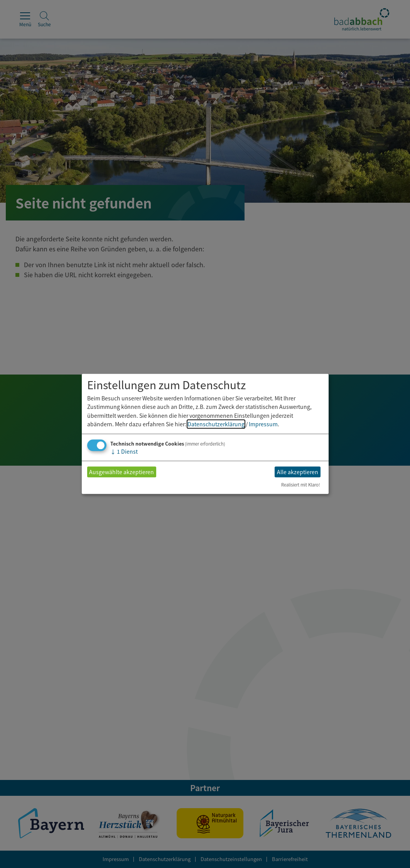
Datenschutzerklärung (216, 424)
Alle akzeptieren (298, 472)
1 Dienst (124, 452)
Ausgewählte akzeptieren (121, 472)
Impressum (263, 424)
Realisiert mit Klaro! (301, 485)
